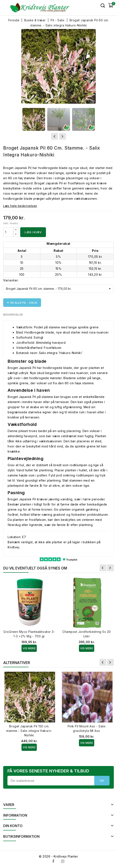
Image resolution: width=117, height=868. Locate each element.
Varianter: (11, 280)
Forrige (103, 568)
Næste (110, 568)
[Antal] (8, 232)
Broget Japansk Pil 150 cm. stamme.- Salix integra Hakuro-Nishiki (29, 731)
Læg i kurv (33, 232)
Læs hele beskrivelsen (20, 206)
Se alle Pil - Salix (22, 303)
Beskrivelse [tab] (13, 315)
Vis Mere (29, 648)
